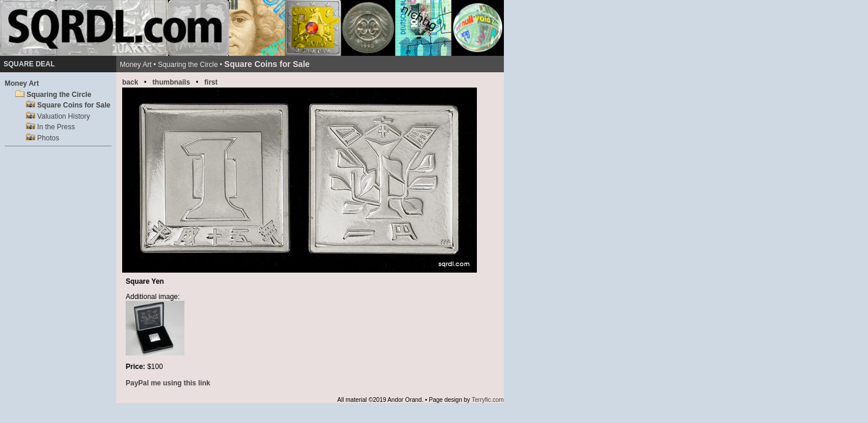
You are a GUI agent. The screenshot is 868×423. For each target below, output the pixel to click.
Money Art (22, 83)
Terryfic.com (488, 400)
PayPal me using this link (168, 383)
